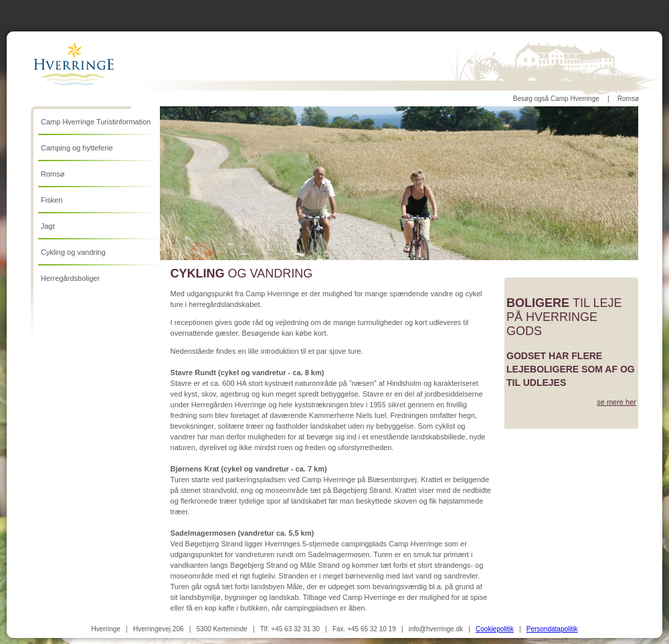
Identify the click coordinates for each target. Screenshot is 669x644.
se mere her (616, 402)
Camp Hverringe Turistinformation (96, 122)
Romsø (628, 99)
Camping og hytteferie (77, 148)
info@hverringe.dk (436, 629)
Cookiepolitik (495, 629)
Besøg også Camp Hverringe (556, 99)
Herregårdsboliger (70, 278)
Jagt (48, 226)
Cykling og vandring (73, 252)
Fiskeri (52, 200)
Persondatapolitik (552, 629)
